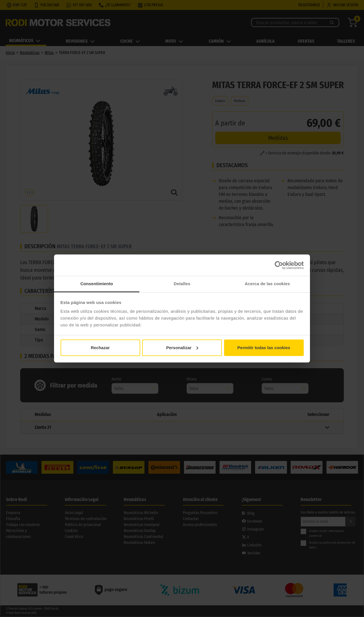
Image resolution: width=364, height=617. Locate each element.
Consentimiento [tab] (97, 284)
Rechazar (100, 348)
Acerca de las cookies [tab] (267, 284)
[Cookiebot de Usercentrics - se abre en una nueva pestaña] (279, 265)
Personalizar (182, 348)
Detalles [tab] (182, 284)
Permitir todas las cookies (264, 348)
